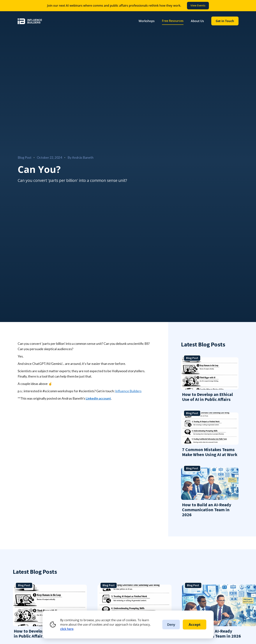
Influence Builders (128, 391)
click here (67, 629)
